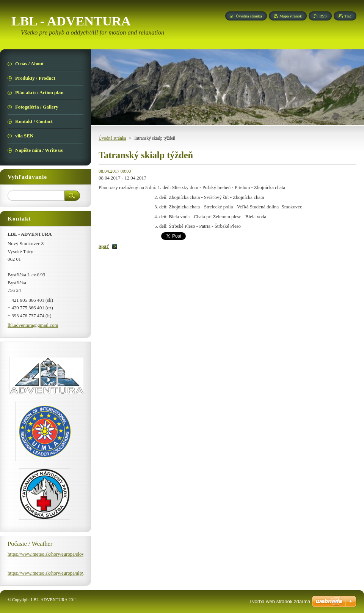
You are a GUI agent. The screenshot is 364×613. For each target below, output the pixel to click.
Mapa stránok (291, 16)
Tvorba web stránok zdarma (280, 601)
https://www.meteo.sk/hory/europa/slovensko (52, 554)
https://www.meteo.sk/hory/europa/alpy (46, 573)
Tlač (348, 16)
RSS (323, 16)
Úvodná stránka (112, 138)
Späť (104, 246)
